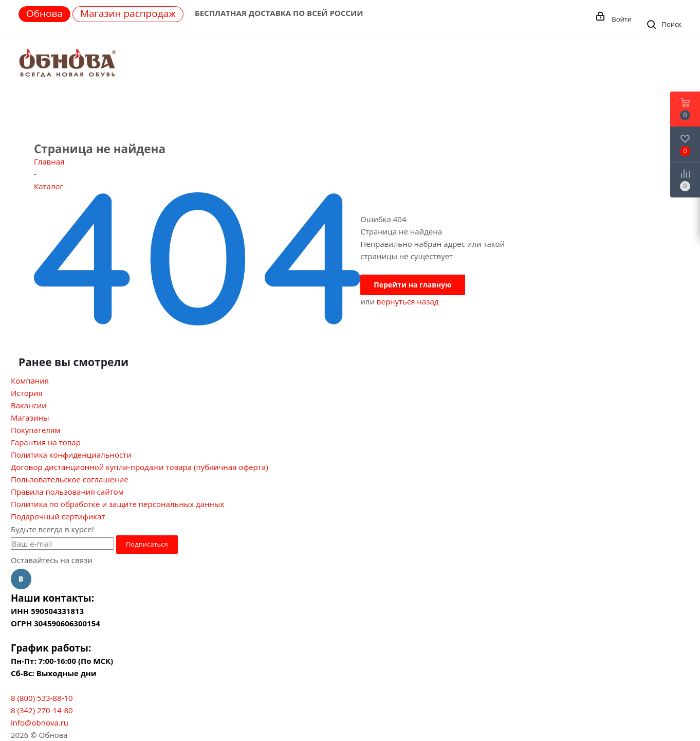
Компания (30, 381)
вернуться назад (408, 301)
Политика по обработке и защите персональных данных (117, 504)
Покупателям (35, 430)
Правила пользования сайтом (67, 492)
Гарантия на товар (46, 442)
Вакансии (29, 405)
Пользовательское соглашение (70, 479)
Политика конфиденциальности (71, 455)
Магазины (30, 418)
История (27, 393)
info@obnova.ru (40, 722)
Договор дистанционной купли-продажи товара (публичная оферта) (140, 467)
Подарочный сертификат (58, 516)
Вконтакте (21, 579)
